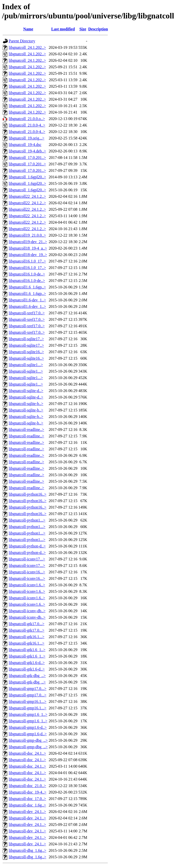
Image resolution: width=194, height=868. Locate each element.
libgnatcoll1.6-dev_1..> (27, 300)
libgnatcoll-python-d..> (27, 546)
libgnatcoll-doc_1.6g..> (27, 805)
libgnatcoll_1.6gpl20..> (27, 177)
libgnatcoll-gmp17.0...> (28, 689)
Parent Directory (22, 41)
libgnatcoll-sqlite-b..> (26, 404)
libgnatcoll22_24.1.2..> (27, 196)
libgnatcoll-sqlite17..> (26, 339)
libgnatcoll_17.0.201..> (27, 158)
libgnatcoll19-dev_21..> (28, 242)
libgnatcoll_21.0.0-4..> (27, 125)
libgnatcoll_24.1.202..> (27, 47)
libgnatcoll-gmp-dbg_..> (28, 740)
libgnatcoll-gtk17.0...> (27, 624)
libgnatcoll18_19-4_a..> (28, 248)
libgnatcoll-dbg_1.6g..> (28, 850)
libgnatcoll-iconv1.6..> (27, 585)
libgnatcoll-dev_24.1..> (27, 812)
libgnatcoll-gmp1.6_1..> (28, 714)
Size (83, 29)
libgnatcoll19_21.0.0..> (27, 235)
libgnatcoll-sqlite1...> (26, 365)
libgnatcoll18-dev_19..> (28, 255)
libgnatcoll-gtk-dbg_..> (27, 676)
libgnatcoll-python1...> (27, 520)
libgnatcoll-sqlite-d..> (26, 391)
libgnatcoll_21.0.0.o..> (27, 119)
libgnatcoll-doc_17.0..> (27, 799)
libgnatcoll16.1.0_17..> (27, 261)
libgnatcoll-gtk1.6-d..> (27, 663)
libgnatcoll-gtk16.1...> (27, 637)
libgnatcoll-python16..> (28, 494)
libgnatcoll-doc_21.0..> (27, 786)
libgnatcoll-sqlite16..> (26, 352)
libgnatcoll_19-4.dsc (25, 145)
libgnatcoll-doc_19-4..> (28, 792)
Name (28, 29)
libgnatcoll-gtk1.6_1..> (27, 650)
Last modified (63, 29)
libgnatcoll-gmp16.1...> (28, 701)
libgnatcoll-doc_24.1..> (27, 753)
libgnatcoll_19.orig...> (27, 138)
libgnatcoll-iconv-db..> (27, 611)
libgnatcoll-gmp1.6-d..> (28, 727)
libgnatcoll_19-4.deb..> (27, 151)
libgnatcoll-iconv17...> (27, 559)
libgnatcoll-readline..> (26, 430)
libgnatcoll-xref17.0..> (27, 313)
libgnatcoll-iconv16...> (27, 572)
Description (98, 29)
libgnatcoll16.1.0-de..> (27, 274)
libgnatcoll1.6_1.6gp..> (27, 287)
